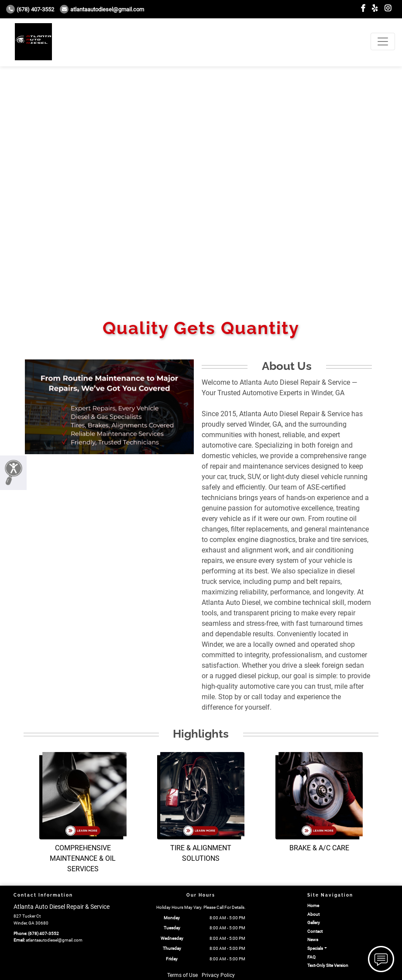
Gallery (314, 923)
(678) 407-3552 (30, 9)
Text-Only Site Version (328, 965)
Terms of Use (182, 975)
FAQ (311, 957)
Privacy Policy (218, 975)
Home (313, 906)
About (313, 914)
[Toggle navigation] (383, 41)
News (313, 940)
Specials (315, 948)
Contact (315, 931)
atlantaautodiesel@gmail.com (102, 9)
